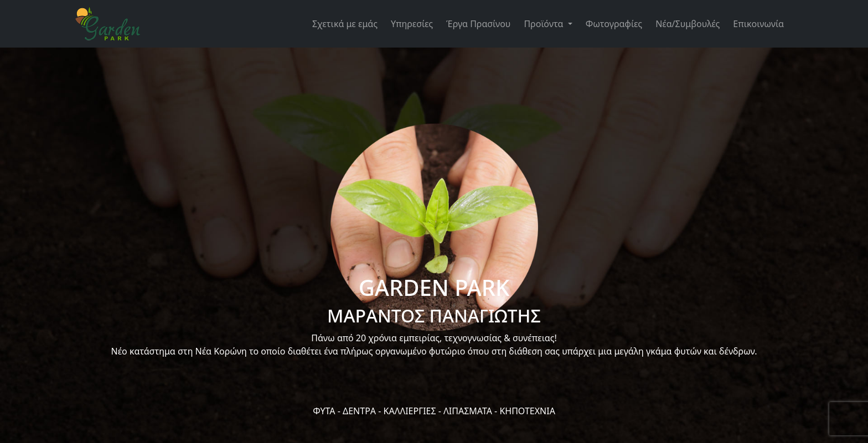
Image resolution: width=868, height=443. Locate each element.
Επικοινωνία (758, 24)
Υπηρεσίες (412, 24)
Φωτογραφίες (614, 24)
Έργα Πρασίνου (478, 24)
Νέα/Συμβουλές (688, 24)
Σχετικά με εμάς (345, 24)
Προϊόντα (544, 24)
